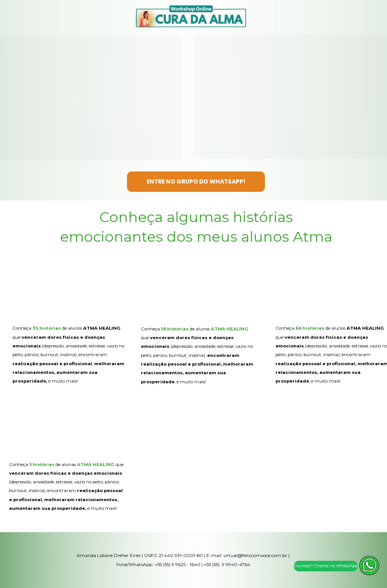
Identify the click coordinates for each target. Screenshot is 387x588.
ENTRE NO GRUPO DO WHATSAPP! (196, 181)
